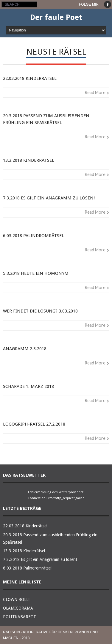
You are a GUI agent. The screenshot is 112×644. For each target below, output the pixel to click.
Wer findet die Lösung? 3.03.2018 (40, 311)
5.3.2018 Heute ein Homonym (36, 273)
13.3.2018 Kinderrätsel (29, 160)
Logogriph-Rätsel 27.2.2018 (34, 424)
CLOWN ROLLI (16, 599)
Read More (95, 92)
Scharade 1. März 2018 (28, 386)
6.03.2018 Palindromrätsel (34, 236)
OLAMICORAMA (18, 608)
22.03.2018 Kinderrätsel (30, 78)
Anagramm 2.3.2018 (25, 349)
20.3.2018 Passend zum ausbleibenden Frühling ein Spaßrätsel (50, 538)
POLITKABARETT (20, 617)
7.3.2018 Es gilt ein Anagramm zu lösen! (49, 198)
